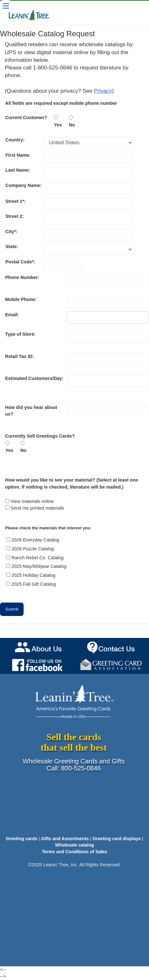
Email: (12, 315)
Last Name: (18, 170)
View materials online (32, 501)
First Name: (18, 155)
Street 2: (15, 216)
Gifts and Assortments (65, 839)
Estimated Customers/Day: (34, 378)
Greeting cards (22, 839)
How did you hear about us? (31, 411)
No (72, 125)
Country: (15, 140)
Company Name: (24, 185)
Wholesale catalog (74, 845)
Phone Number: (22, 277)
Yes (61, 125)
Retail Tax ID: (19, 356)
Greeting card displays (117, 839)
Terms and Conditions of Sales (74, 852)
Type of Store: (20, 334)
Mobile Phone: (21, 299)
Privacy (103, 91)
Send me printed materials (37, 508)
